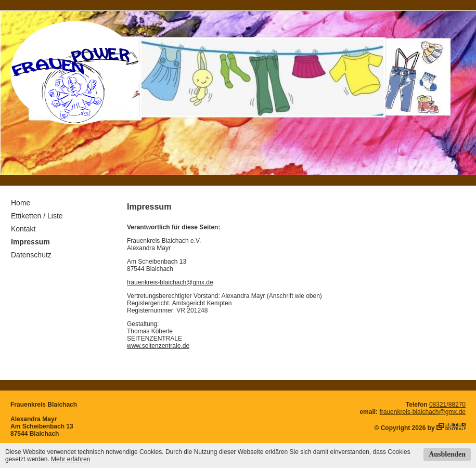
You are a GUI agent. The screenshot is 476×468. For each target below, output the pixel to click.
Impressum (30, 242)
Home (21, 203)
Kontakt (23, 229)
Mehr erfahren (70, 459)
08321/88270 (447, 405)
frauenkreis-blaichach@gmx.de (170, 282)
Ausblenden (447, 454)
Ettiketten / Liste (37, 216)
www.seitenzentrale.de (158, 346)
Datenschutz (31, 255)
